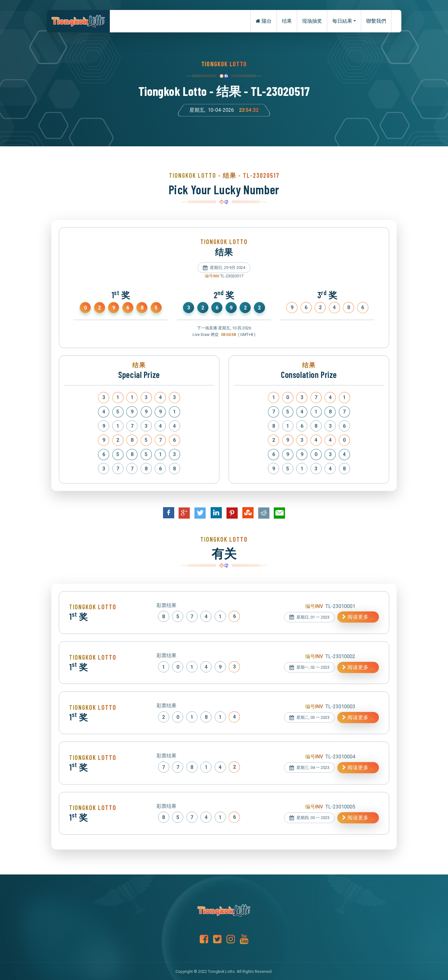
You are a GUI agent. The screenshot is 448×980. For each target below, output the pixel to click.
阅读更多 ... (358, 617)
